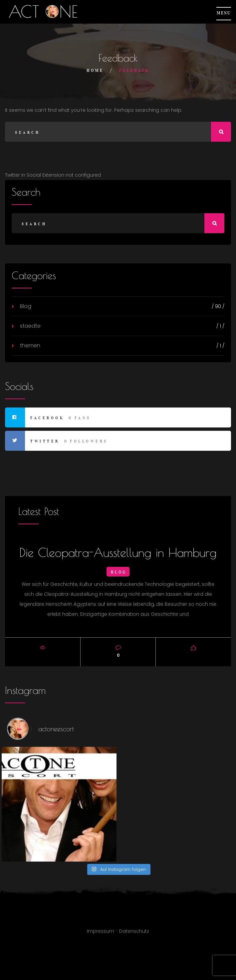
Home (95, 70)
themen (30, 345)
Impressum (101, 934)
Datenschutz (134, 934)
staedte (30, 326)
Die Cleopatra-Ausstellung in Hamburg (118, 552)
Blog (26, 306)
